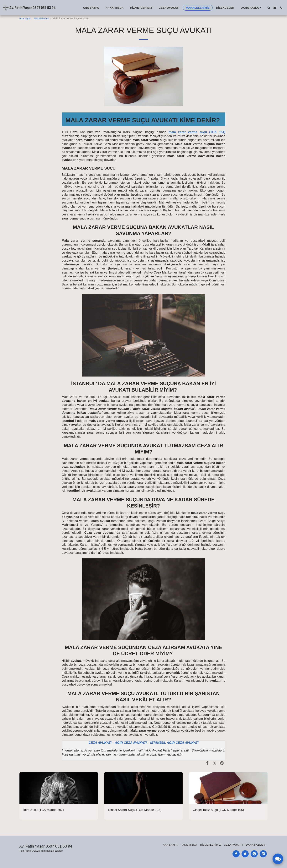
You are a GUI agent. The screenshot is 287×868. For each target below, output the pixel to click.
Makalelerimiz (42, 18)
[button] (269, 8)
